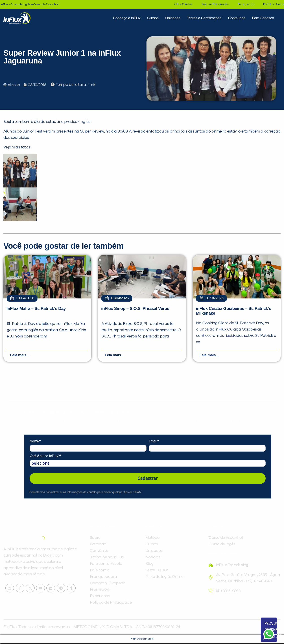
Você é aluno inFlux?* (46, 457)
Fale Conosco (263, 18)
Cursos (153, 18)
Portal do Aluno (273, 4)
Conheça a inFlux (127, 18)
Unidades (173, 18)
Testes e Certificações (204, 18)
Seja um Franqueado (215, 4)
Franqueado (246, 4)
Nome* (35, 442)
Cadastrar (148, 479)
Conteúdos (237, 18)
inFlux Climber (183, 4)
